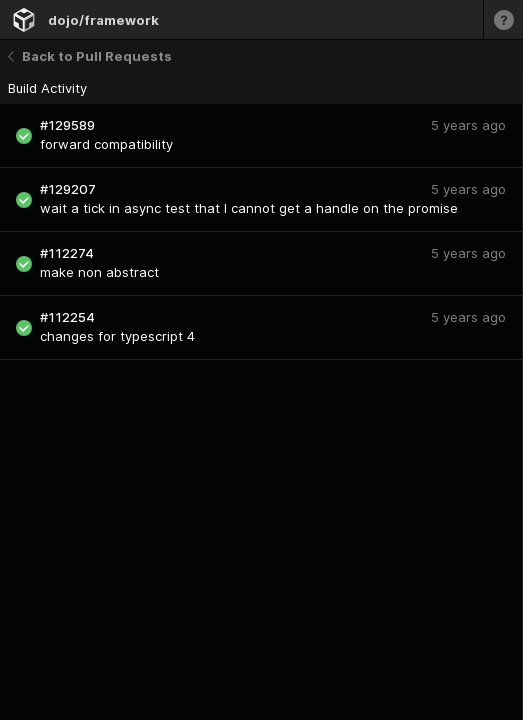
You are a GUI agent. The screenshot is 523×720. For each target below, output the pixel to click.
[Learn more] (503, 19)
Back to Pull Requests (90, 56)
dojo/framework (103, 20)
